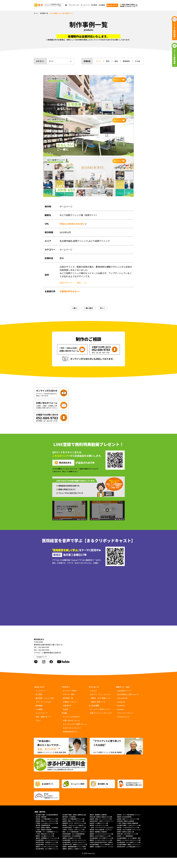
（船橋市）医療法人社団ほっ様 (125, 832)
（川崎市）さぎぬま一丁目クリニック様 (73, 830)
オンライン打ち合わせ (71, 717)
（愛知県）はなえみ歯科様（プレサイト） (101, 830)
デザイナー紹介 (69, 694)
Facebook (121, 706)
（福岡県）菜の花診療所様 (124, 817)
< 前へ (75, 308)
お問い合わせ (113, 5)
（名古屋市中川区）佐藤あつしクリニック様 (74, 844)
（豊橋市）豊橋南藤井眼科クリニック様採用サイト (76, 847)
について (123, 717)
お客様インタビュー (70, 702)
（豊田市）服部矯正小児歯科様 (98, 815)
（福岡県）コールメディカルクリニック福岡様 (102, 834)
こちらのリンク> (61, 456)
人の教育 (39, 709)
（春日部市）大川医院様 (68, 817)
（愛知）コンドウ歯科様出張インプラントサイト (75, 832)
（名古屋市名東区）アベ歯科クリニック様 (74, 827)
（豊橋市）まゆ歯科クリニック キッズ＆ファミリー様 (105, 847)
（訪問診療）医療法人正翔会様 (125, 821)
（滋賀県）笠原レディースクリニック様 (100, 819)
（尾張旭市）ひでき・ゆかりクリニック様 (74, 823)
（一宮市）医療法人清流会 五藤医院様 (127, 823)
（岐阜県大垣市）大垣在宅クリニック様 (46, 842)
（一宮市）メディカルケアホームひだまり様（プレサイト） (106, 827)
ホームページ (85, 5)
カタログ (93, 691)
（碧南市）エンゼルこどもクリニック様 (46, 847)
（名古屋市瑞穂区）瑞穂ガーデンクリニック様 (129, 844)
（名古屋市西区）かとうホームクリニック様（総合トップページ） (54, 844)
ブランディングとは (43, 702)
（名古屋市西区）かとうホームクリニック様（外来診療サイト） (53, 840)
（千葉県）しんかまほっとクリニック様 (46, 823)
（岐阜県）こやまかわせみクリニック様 (128, 827)
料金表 (65, 709)
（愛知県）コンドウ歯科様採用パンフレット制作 (130, 815)
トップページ (41, 691)
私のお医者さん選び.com (127, 694)
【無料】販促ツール (98, 702)
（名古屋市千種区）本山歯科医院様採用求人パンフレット (51, 815)
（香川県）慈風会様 (41, 817)
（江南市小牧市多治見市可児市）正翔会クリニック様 (104, 842)
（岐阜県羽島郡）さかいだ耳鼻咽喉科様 (73, 834)
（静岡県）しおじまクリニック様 (98, 825)
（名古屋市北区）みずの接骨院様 (71, 836)
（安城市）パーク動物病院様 (124, 836)
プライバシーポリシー (126, 713)
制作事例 (94, 5)
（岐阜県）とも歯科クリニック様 (98, 823)
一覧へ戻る (88, 308)
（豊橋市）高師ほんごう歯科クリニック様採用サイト (77, 849)
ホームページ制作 (70, 691)
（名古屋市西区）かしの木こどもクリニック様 (75, 842)
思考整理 (39, 706)
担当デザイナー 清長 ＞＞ (73, 283)
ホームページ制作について (100, 709)
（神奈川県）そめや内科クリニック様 (127, 834)
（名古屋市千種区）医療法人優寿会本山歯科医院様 (76, 815)
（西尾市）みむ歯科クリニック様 (44, 836)
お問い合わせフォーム (71, 720)
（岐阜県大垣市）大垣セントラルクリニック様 (102, 821)
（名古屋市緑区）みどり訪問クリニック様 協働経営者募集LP (107, 838)
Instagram (121, 702)
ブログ (38, 720)
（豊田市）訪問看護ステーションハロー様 (47, 838)
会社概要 (102, 5)
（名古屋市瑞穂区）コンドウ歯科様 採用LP (129, 838)
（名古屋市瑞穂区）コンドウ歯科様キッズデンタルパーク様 (106, 844)
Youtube (120, 709)
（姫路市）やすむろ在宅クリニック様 (100, 836)
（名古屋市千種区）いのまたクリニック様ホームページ (132, 825)
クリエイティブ (42, 713)
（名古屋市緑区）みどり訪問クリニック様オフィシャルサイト (53, 849)
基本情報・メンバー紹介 (45, 698)
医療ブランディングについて (101, 713)
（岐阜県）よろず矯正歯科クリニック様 (46, 819)
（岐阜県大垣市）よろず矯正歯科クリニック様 (129, 847)
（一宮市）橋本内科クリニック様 (44, 834)
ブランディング (74, 5)
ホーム (36, 13)
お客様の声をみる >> (70, 291)
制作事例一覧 (44, 13)
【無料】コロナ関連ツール (100, 698)
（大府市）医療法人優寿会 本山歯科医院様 (48, 827)
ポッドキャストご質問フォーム (75, 724)
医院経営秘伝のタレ (70, 732)
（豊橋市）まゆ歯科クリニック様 (72, 838)
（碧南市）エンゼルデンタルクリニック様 (128, 840)
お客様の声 (67, 706)
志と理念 (39, 694)
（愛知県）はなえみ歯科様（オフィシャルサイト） (131, 830)
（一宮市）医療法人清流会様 (43, 830)
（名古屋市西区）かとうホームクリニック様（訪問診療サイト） (80, 840)
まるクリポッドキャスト (72, 728)
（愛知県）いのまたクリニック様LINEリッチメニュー (77, 825)
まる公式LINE (122, 698)
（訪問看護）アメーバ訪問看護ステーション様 (48, 832)
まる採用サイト (123, 691)
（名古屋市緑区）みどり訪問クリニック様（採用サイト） (133, 842)
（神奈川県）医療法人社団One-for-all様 (100, 817)
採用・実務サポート (43, 717)
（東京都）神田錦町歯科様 (42, 825)
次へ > (102, 308)
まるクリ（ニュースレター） (101, 694)
